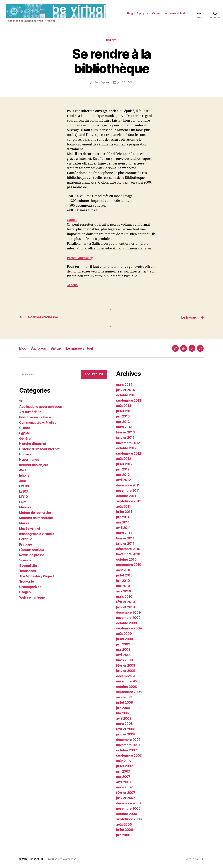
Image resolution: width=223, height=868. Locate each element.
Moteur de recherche (36, 513)
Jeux (23, 481)
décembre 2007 (128, 740)
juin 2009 (123, 645)
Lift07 (24, 492)
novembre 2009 (128, 618)
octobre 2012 (126, 448)
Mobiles (25, 508)
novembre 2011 (128, 491)
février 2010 (126, 602)
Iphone (24, 476)
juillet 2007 (125, 766)
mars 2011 (124, 533)
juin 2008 (123, 708)
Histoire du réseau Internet (40, 449)
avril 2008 (124, 719)
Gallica (72, 220)
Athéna (72, 285)
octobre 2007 (127, 751)
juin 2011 (123, 517)
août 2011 (124, 507)
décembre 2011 (128, 486)
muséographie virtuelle (37, 534)
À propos (142, 14)
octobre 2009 (127, 623)
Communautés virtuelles (38, 423)
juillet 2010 (125, 576)
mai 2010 (123, 586)
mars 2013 (124, 427)
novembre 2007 (128, 745)
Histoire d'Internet (33, 444)
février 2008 (126, 729)
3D (21, 402)
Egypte (25, 433)
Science (25, 561)
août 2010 (124, 570)
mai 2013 (123, 422)
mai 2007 (123, 777)
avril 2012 (124, 480)
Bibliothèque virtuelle (36, 418)
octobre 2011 (126, 496)
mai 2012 (123, 475)
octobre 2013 (126, 395)
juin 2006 (123, 835)
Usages (112, 41)
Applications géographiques (41, 407)
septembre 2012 (129, 454)
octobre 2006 (127, 814)
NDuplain (104, 83)
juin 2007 (123, 772)
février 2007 (126, 793)
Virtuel (156, 14)
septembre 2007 (129, 756)
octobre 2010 (126, 560)
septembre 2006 (129, 819)
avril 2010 (124, 592)
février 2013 (126, 433)
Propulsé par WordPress (61, 859)
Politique (26, 539)
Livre (23, 502)
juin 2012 (123, 470)
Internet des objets (34, 465)
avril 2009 (124, 655)
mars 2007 (124, 788)
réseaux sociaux (32, 550)
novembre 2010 (128, 554)
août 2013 (124, 406)
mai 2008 (123, 713)
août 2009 (124, 634)
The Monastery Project (37, 577)
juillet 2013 (125, 411)
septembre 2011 (129, 501)
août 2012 (124, 459)
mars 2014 (124, 385)
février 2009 (126, 666)
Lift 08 (24, 486)
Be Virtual (36, 859)
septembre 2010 (129, 565)
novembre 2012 (128, 443)
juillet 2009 (125, 639)
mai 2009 (123, 650)
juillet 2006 (125, 830)
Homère (25, 455)
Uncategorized (31, 587)
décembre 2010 (128, 549)
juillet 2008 (125, 703)
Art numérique (31, 412)
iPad (23, 471)
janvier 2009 (126, 671)
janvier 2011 (125, 544)
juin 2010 (123, 581)
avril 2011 (123, 528)
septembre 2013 (129, 401)
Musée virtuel (30, 529)
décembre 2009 (129, 613)
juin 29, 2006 (125, 83)
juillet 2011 (125, 512)
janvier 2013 (126, 438)
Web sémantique (32, 598)
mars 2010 (124, 597)
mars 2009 (125, 660)
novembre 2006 (128, 809)
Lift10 (24, 497)
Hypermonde (29, 460)
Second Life (28, 566)
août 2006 (124, 825)
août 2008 (124, 698)
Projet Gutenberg (80, 258)
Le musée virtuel (174, 14)
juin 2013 (123, 417)
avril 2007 (124, 782)
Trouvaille (27, 582)
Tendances (28, 571)
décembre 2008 (129, 676)
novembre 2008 (128, 682)
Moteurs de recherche (36, 518)
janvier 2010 (126, 607)
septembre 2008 (129, 692)
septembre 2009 (129, 629)
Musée (25, 524)
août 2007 (124, 761)
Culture (25, 428)
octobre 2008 (127, 687)
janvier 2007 (126, 798)
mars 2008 (125, 724)
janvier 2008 (126, 735)
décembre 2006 (129, 804)
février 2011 (125, 539)
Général (25, 439)
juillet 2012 (125, 464)
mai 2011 (123, 523)
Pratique (26, 545)
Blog (130, 14)
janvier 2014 (126, 390)
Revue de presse (32, 555)
